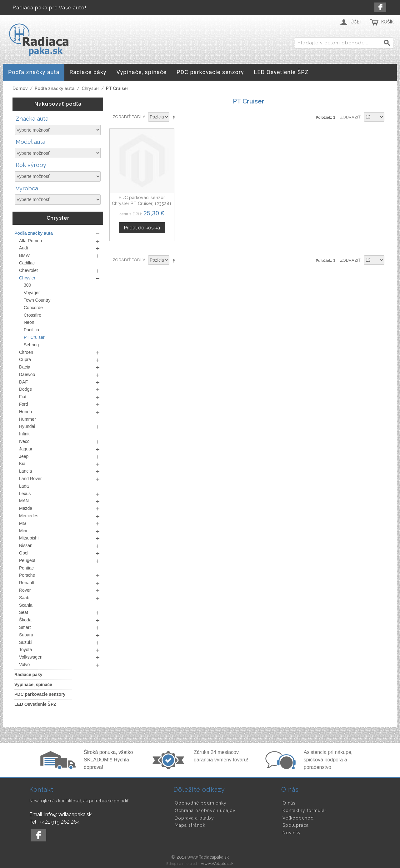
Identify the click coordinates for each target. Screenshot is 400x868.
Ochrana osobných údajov (205, 810)
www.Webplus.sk (217, 863)
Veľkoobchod (298, 818)
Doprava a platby (194, 818)
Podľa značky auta (55, 88)
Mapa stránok (190, 825)
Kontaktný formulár (305, 810)
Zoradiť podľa (129, 117)
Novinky (292, 833)
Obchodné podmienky (201, 803)
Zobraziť (350, 117)
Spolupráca (296, 825)
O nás (289, 803)
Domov (20, 88)
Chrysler (90, 88)
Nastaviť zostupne (175, 117)
